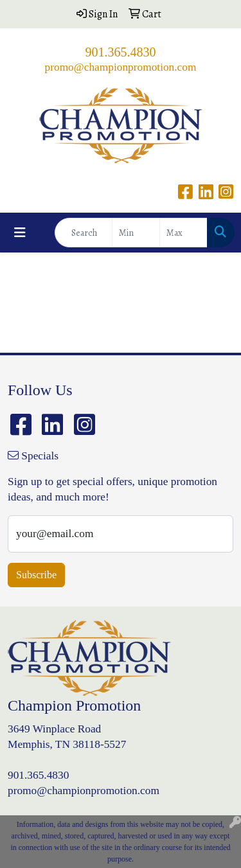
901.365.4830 (121, 52)
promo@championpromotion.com (121, 67)
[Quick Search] (84, 233)
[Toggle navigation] (20, 233)
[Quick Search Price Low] (136, 233)
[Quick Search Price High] (183, 233)
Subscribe (36, 575)
